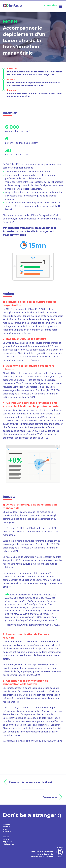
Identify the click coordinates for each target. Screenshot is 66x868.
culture (6, 839)
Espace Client (51, 5)
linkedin (6, 827)
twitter (6, 829)
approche (7, 842)
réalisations (8, 844)
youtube (7, 831)
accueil (6, 837)
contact (6, 824)
